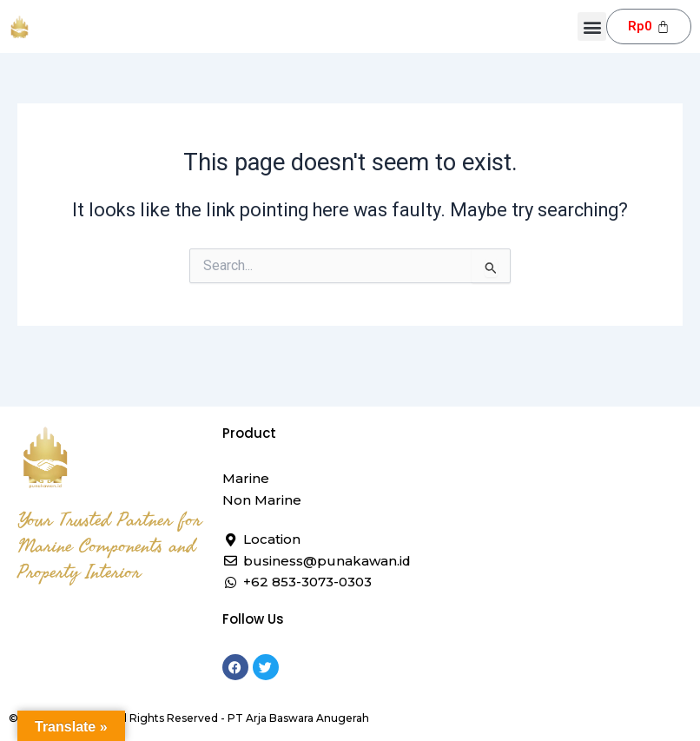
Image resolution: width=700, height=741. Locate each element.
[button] (592, 26)
